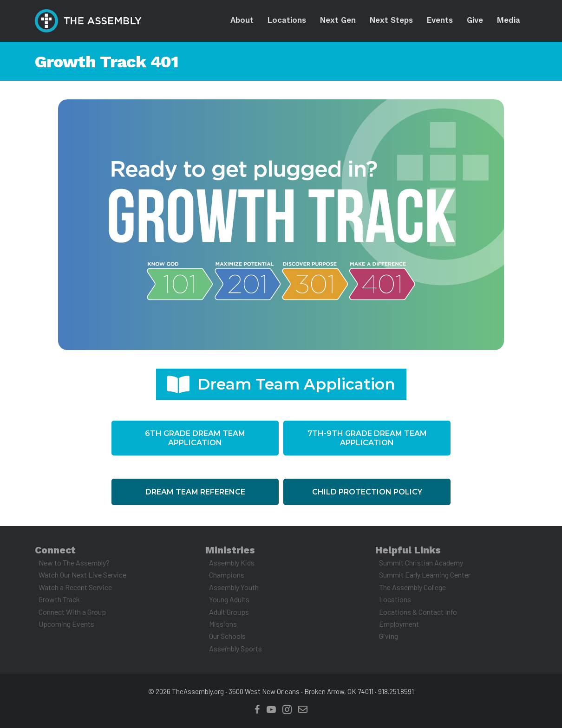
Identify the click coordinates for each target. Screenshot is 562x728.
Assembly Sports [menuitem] (235, 648)
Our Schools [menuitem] (227, 636)
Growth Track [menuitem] (59, 599)
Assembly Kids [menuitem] (232, 562)
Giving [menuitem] (389, 636)
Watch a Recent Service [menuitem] (75, 587)
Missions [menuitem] (223, 624)
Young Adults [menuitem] (229, 599)
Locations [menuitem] (395, 599)
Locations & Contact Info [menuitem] (418, 612)
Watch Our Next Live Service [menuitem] (82, 575)
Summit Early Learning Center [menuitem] (425, 575)
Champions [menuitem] (227, 575)
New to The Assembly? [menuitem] (74, 562)
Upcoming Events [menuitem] (66, 624)
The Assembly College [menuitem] (412, 587)
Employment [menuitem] (399, 624)
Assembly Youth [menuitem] (234, 587)
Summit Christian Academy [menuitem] (421, 562)
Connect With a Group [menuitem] (72, 612)
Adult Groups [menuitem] (229, 612)
